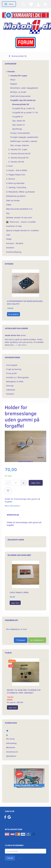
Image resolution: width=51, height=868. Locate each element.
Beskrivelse (13, 515)
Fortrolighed (12, 365)
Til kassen (21, 640)
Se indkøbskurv (37, 640)
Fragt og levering (14, 369)
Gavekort (10, 394)
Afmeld (20, 858)
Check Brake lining (19, 592)
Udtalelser (11, 390)
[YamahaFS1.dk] (26, 15)
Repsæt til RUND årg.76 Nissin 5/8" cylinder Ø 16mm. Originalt (24, 691)
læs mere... (23, 345)
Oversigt (10, 386)
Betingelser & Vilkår (15, 381)
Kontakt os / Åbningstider (18, 377)
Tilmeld (10, 858)
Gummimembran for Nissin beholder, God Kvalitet (25, 302)
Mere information (12, 506)
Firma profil (11, 373)
